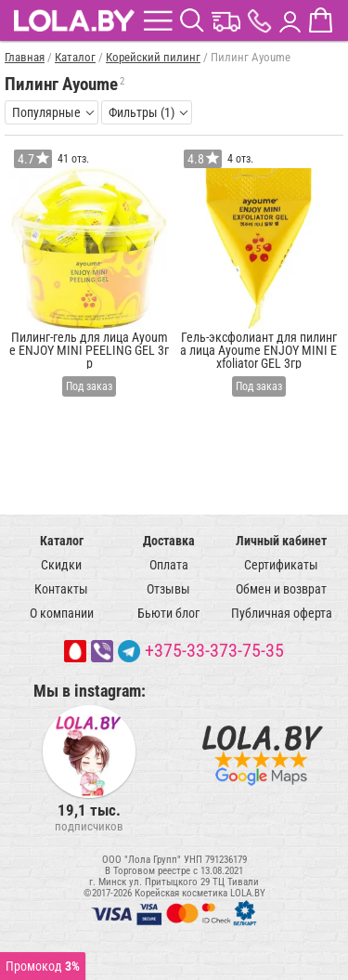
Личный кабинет (281, 541)
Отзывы (168, 589)
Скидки (61, 565)
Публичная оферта (282, 613)
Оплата (169, 565)
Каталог (62, 541)
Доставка (169, 541)
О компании (62, 613)
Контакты (61, 589)
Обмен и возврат (281, 589)
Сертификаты (281, 565)
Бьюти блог (168, 613)
